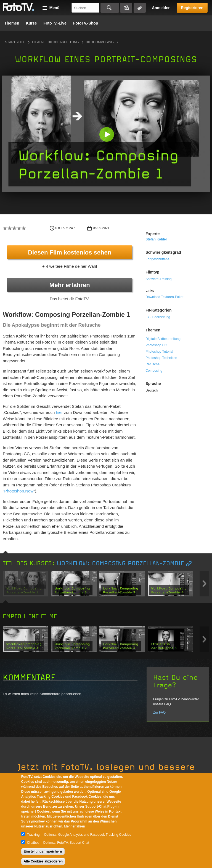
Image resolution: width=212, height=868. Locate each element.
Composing (154, 371)
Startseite (15, 42)
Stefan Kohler (156, 239)
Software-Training (158, 279)
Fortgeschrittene (157, 259)
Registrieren (192, 8)
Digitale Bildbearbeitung (55, 42)
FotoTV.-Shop (86, 23)
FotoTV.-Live (55, 23)
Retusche (153, 364)
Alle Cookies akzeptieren (43, 861)
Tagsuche (140, 8)
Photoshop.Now (19, 491)
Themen (12, 23)
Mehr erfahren (70, 285)
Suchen (110, 8)
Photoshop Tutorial (159, 352)
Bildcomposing (100, 42)
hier (59, 412)
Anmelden (161, 8)
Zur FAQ (159, 712)
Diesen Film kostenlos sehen (70, 252)
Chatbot (33, 843)
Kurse (31, 23)
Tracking (33, 835)
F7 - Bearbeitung (158, 317)
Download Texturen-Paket (164, 297)
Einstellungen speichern (43, 851)
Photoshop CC (156, 345)
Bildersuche (126, 8)
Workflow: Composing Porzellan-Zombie (120, 563)
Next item (204, 584)
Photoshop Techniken (161, 358)
